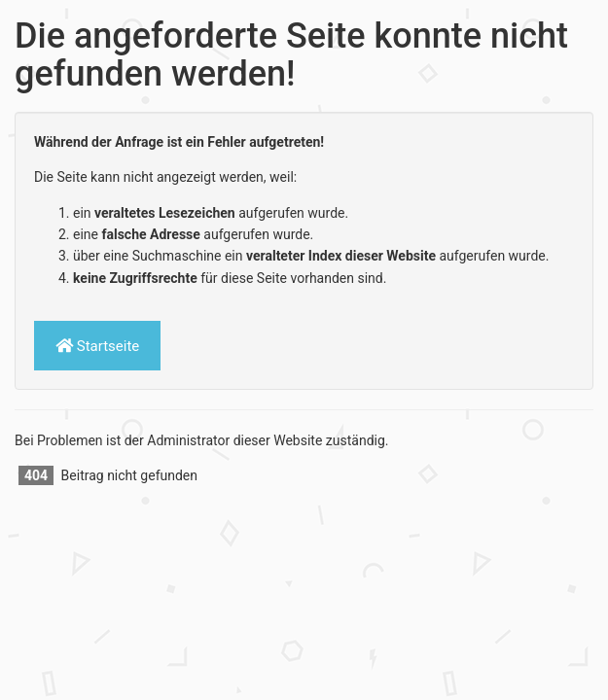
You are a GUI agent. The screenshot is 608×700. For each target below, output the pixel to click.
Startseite (97, 346)
